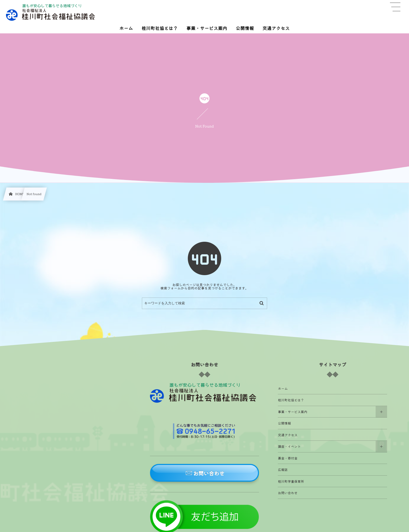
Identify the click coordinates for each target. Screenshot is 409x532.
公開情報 (284, 423)
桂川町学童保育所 (291, 481)
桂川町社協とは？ (291, 400)
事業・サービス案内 (293, 412)
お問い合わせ (288, 493)
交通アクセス (288, 435)
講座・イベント (289, 446)
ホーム (283, 388)
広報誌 (283, 470)
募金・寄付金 (288, 458)
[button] (205, 473)
